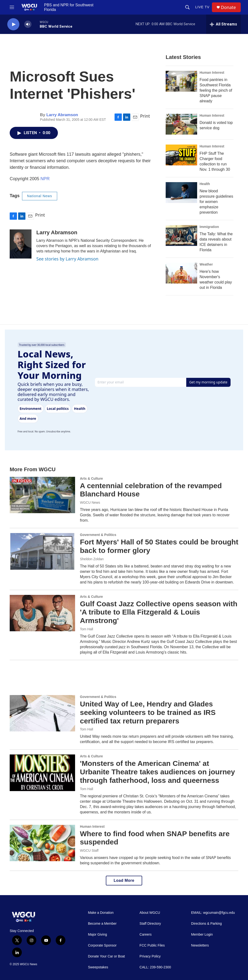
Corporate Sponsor (102, 945)
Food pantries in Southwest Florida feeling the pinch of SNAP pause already (216, 90)
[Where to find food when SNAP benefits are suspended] (42, 843)
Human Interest (212, 73)
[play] (13, 24)
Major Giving (97, 935)
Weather (206, 264)
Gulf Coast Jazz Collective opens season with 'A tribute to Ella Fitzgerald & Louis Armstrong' (159, 612)
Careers (146, 935)
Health (205, 184)
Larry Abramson (62, 115)
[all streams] (223, 24)
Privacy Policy (150, 956)
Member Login (202, 935)
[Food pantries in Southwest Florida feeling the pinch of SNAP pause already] (181, 81)
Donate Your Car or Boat (106, 956)
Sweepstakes (98, 967)
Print (145, 116)
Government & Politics (98, 535)
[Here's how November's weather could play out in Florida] (181, 273)
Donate (228, 7)
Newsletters (200, 945)
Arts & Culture (91, 478)
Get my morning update (208, 382)
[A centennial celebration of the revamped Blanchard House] (42, 495)
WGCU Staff (89, 850)
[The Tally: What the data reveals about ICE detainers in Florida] (181, 235)
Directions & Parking (206, 924)
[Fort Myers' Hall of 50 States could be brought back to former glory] (42, 551)
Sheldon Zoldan (92, 559)
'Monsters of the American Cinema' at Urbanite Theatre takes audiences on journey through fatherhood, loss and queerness (157, 772)
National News (40, 196)
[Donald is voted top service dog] (181, 124)
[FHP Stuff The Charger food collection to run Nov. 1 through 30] (181, 155)
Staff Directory (150, 924)
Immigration (209, 227)
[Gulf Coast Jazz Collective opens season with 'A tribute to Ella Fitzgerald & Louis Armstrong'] (42, 613)
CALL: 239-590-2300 (155, 967)
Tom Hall (86, 629)
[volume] (28, 24)
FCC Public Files (152, 945)
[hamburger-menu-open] (12, 7)
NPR (45, 179)
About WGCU (150, 913)
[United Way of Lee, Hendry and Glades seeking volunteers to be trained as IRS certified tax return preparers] (42, 713)
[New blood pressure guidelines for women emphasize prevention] (181, 193)
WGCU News (90, 502)
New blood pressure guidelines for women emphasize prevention (216, 202)
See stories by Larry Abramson (67, 259)
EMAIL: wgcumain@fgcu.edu (213, 913)
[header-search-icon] (187, 7)
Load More (124, 880)
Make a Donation (101, 913)
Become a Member (102, 924)
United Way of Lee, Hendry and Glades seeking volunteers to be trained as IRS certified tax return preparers (148, 712)
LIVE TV (202, 7)
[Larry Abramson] (21, 244)
